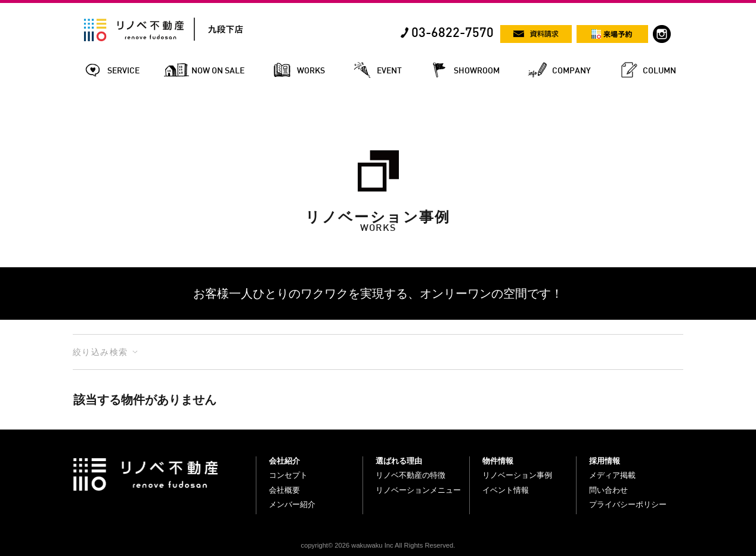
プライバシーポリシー (628, 504)
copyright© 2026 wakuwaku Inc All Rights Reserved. (378, 545)
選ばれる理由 (399, 461)
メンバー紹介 (292, 504)
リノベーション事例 (517, 475)
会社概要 (284, 490)
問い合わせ (608, 490)
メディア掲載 (612, 475)
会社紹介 (284, 461)
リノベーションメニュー (418, 490)
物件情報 (498, 461)
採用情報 (605, 461)
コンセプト (288, 475)
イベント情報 (506, 490)
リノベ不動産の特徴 (410, 475)
